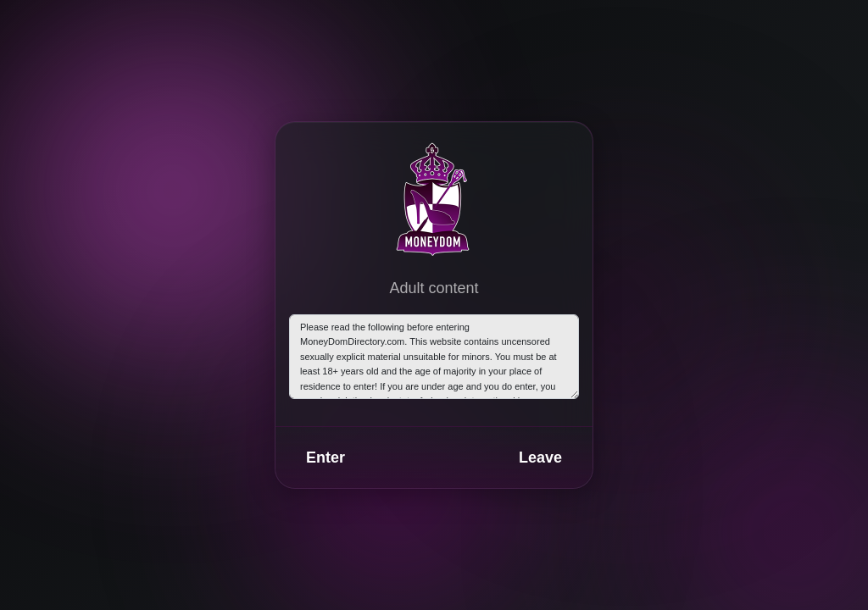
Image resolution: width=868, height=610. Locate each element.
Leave (540, 457)
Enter (325, 457)
